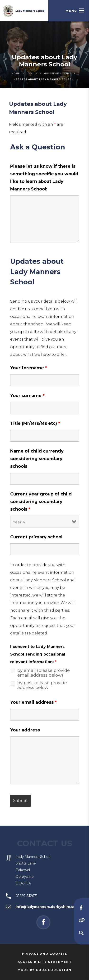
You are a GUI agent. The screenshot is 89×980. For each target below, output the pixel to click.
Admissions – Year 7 (57, 73)
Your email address (33, 702)
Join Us (32, 73)
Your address (25, 730)
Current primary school (36, 537)
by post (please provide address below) (42, 685)
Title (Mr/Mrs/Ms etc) (35, 423)
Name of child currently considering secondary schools (37, 459)
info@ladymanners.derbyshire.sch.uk (49, 907)
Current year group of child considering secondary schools (41, 502)
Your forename (29, 368)
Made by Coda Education (51, 970)
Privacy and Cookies (45, 954)
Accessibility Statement (45, 962)
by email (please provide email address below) (44, 673)
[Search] (81, 933)
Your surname (27, 396)
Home (16, 73)
